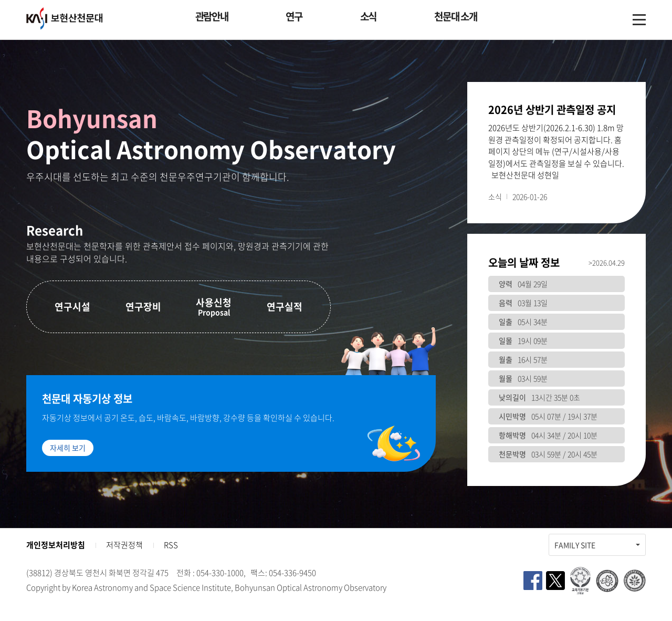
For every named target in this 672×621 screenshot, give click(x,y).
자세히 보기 (68, 448)
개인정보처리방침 (56, 545)
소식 (368, 16)
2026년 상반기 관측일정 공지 (552, 110)
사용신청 (214, 307)
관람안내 (212, 16)
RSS (171, 545)
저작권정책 (124, 545)
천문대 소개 (455, 16)
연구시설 (72, 307)
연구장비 (143, 307)
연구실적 (285, 307)
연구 (294, 16)
